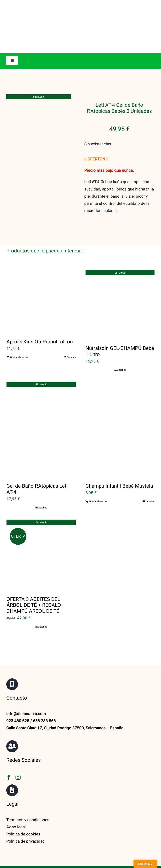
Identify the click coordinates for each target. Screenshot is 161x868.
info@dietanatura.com (26, 698)
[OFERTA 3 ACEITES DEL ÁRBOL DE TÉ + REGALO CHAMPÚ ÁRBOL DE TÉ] (41, 539)
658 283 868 (44, 705)
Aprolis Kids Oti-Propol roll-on (40, 326)
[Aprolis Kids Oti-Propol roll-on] (41, 286)
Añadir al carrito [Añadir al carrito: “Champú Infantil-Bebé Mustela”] (98, 486)
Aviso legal (16, 811)
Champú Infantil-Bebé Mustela (119, 471)
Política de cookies (23, 819)
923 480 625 (18, 705)
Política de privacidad (25, 826)
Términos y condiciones (28, 804)
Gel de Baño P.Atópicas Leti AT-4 (37, 474)
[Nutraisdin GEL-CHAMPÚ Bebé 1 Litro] (120, 289)
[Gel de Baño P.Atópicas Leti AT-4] (41, 414)
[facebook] (9, 762)
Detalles (71, 342)
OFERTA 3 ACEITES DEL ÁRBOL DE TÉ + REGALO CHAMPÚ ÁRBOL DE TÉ (34, 590)
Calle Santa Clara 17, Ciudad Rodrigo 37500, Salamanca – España (65, 713)
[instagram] (18, 762)
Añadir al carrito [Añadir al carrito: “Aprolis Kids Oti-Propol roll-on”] (19, 342)
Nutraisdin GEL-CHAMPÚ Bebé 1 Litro (120, 336)
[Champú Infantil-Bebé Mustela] (120, 414)
